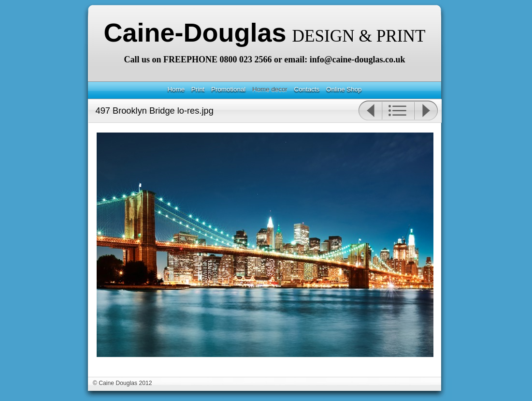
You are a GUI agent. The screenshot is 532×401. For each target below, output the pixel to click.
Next (426, 111)
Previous (370, 111)
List (398, 111)
